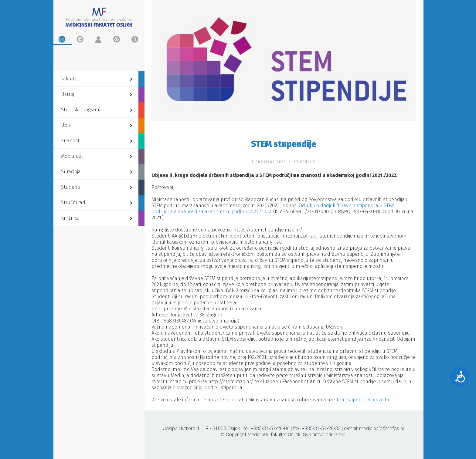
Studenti (97, 187)
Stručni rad (97, 202)
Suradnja (97, 171)
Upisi (97, 125)
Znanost (97, 140)
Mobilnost (97, 156)
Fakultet (97, 78)
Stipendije (305, 162)
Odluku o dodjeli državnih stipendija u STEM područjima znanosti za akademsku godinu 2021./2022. (273, 209)
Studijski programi (97, 109)
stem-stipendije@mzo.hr (362, 400)
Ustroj (97, 94)
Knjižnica (97, 218)
